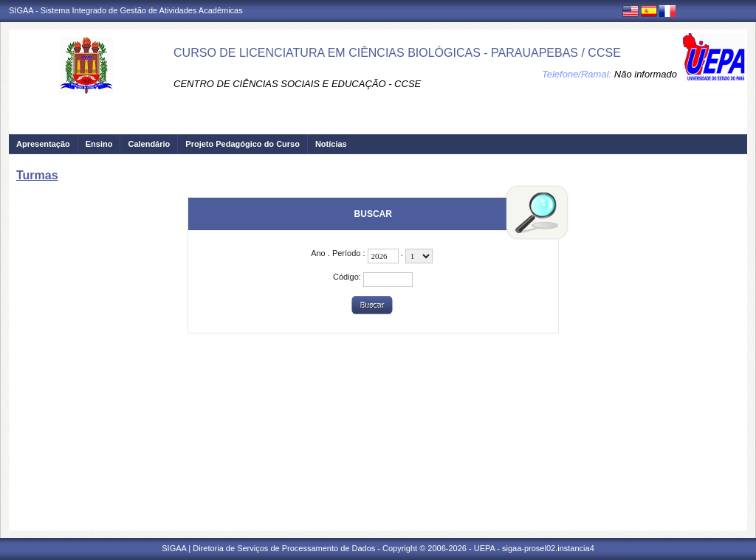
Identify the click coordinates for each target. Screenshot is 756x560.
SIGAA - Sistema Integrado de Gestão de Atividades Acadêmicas (126, 10)
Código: (348, 277)
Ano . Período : (339, 253)
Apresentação (43, 144)
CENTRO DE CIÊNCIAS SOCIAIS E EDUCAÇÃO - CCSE (297, 84)
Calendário (149, 144)
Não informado (646, 74)
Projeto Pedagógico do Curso (243, 144)
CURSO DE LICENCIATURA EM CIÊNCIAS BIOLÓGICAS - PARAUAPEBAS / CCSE (397, 53)
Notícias (331, 144)
